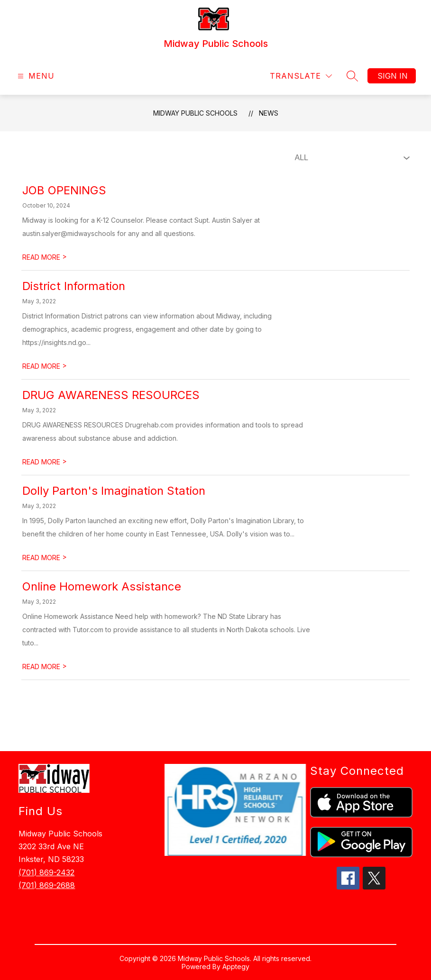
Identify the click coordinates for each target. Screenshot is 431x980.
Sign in (393, 76)
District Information (74, 286)
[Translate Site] (301, 76)
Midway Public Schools (195, 113)
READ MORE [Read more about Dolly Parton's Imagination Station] (45, 558)
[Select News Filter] (350, 158)
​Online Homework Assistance (102, 586)
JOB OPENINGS (64, 190)
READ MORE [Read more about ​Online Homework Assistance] (45, 667)
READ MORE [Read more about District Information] (45, 366)
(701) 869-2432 (46, 872)
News (269, 113)
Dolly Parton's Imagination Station (114, 491)
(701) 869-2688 (47, 885)
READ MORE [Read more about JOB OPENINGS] (45, 257)
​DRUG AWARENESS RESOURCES (111, 395)
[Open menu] (35, 76)
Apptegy (236, 966)
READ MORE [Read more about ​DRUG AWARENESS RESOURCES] (45, 462)
